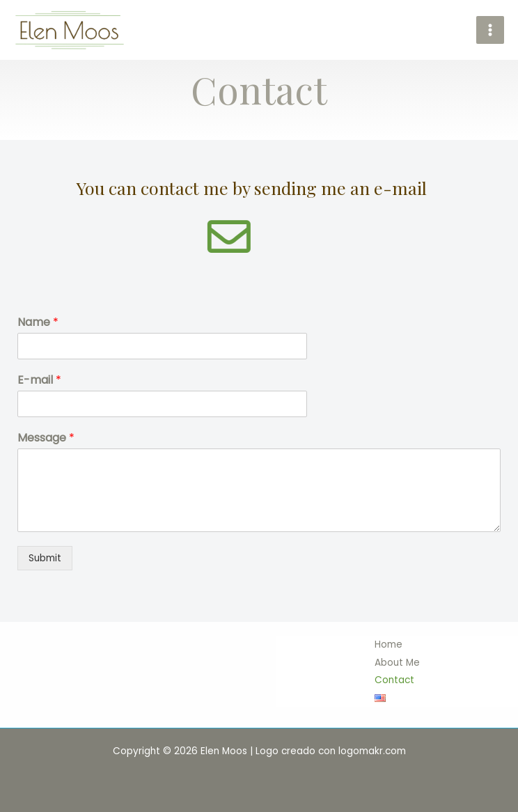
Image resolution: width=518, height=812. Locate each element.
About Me (397, 663)
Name (38, 323)
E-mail (39, 381)
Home (388, 645)
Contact (394, 680)
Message (46, 438)
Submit (45, 558)
